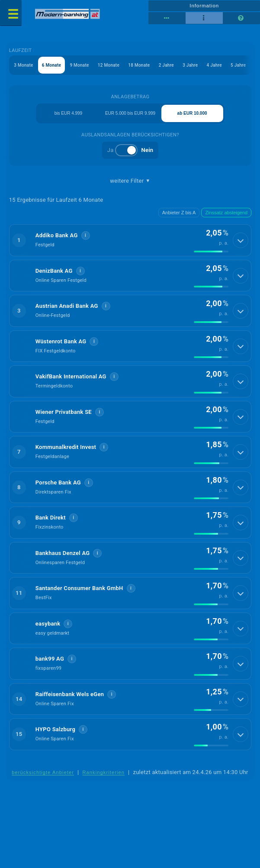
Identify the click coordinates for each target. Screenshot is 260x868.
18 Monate (139, 65)
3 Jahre (190, 65)
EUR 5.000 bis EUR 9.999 (130, 113)
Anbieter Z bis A (179, 213)
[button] (130, 240)
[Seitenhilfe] (241, 18)
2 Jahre (166, 65)
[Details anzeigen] (241, 240)
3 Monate (23, 65)
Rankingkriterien (104, 772)
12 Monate (109, 65)
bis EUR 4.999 (68, 113)
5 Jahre (238, 65)
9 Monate (79, 65)
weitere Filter (130, 181)
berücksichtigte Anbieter (43, 772)
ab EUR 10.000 (192, 113)
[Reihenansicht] (167, 18)
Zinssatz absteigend (226, 213)
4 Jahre (214, 65)
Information (204, 6)
